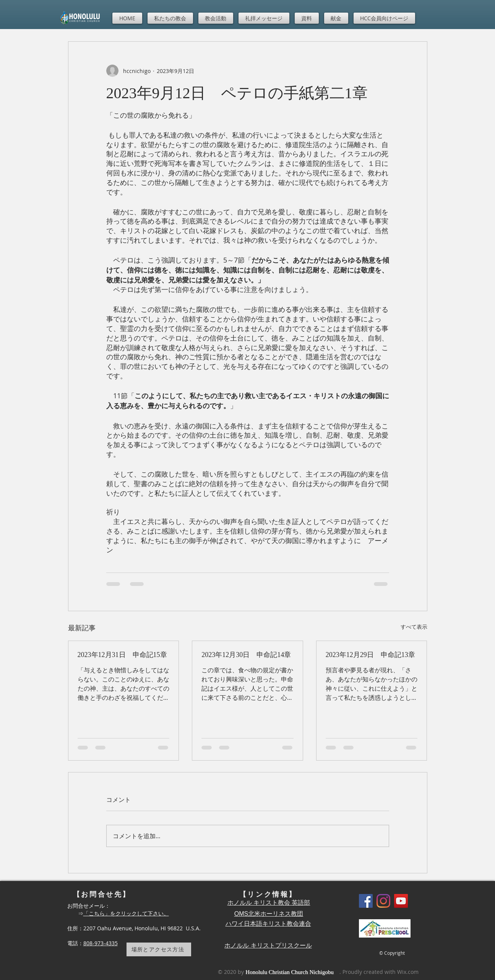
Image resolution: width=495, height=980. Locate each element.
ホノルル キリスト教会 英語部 (269, 903)
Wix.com (408, 972)
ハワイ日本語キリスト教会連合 (268, 924)
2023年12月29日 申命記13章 (370, 655)
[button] (170, 18)
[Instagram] (383, 901)
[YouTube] (401, 901)
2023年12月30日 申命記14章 (246, 655)
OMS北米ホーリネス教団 (269, 914)
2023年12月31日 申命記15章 (122, 655)
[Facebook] (366, 901)
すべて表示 (414, 627)
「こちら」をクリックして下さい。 (126, 913)
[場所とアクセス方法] (159, 949)
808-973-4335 (101, 943)
